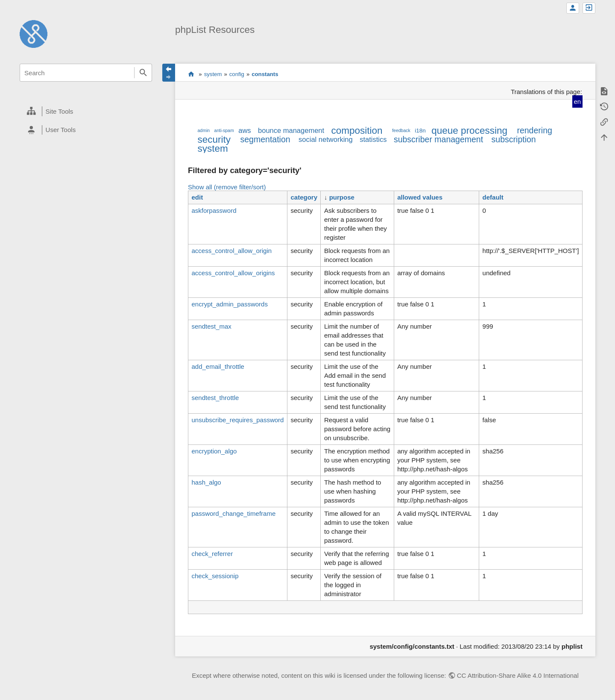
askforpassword (214, 210)
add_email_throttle (218, 366)
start (191, 74)
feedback (401, 130)
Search (143, 73)
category (304, 197)
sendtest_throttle (215, 398)
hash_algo (206, 482)
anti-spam (224, 130)
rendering (534, 130)
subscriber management (438, 139)
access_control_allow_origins (233, 273)
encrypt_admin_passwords (229, 304)
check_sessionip (215, 576)
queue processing (469, 131)
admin (204, 130)
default (493, 197)
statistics (373, 139)
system (213, 74)
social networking (326, 139)
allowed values (420, 197)
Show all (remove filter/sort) (227, 187)
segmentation (265, 139)
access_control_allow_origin (231, 251)
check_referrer (212, 554)
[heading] (86, 112)
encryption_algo (214, 451)
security (214, 140)
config (237, 74)
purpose (342, 197)
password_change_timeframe (233, 513)
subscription (514, 139)
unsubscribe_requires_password (237, 420)
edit (197, 197)
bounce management (291, 130)
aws (245, 130)
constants (265, 74)
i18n (420, 131)
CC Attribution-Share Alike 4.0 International (518, 675)
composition (357, 131)
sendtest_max (211, 326)
